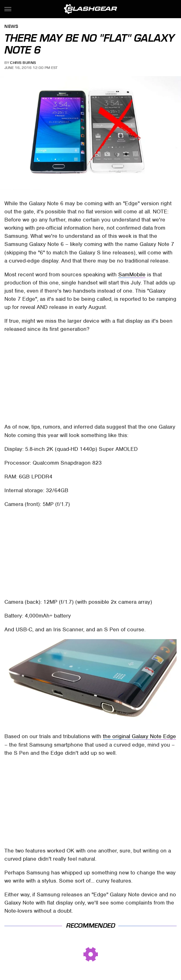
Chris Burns (23, 63)
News (11, 27)
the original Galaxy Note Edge (139, 736)
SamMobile (132, 274)
